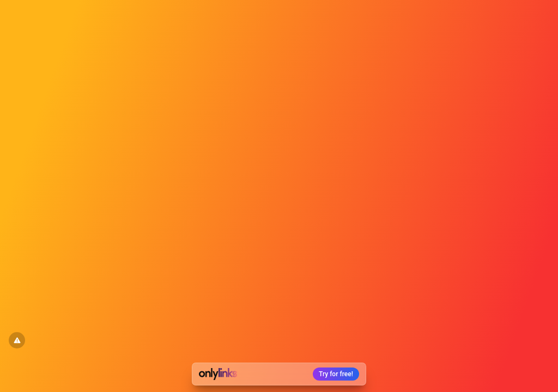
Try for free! (336, 374)
